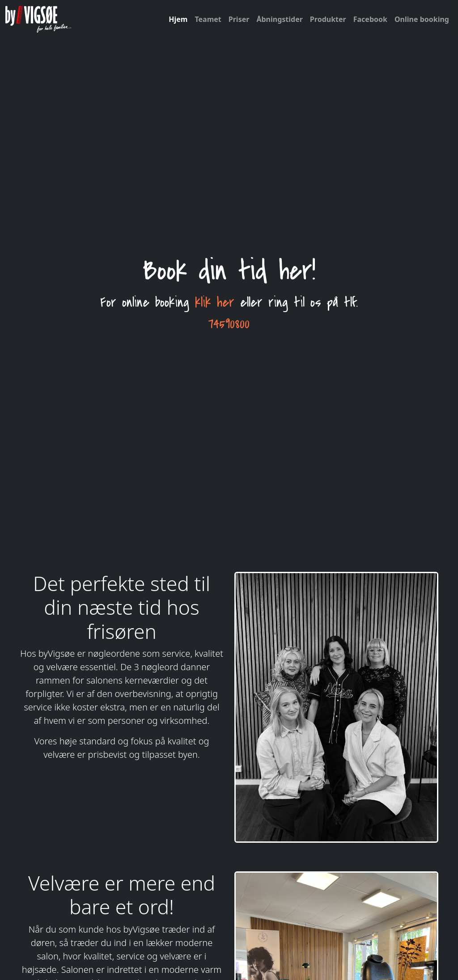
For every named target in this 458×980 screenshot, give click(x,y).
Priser (239, 19)
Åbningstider (279, 19)
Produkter (328, 19)
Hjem (178, 19)
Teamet (208, 19)
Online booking (422, 19)
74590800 (229, 324)
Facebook (370, 19)
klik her (215, 302)
